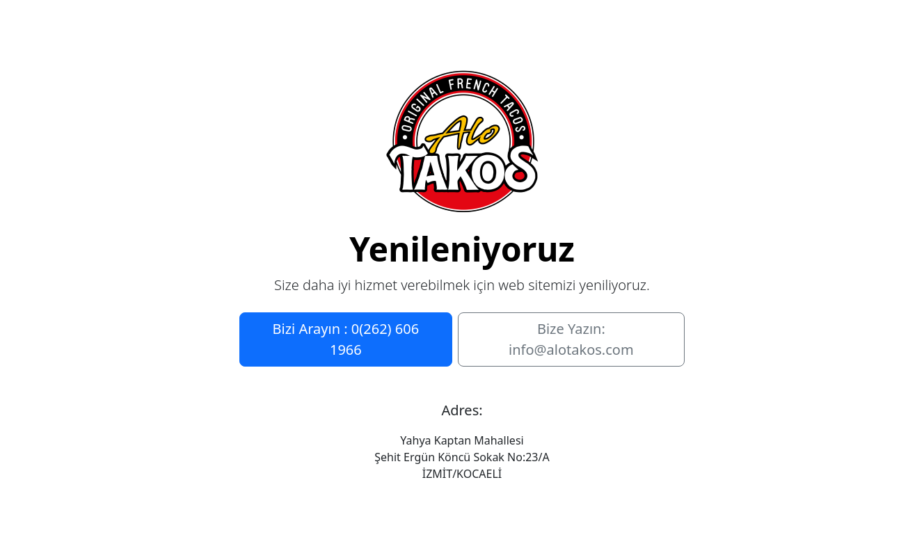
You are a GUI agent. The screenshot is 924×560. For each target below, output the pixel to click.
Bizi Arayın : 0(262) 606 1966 (346, 339)
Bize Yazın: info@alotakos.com (571, 339)
